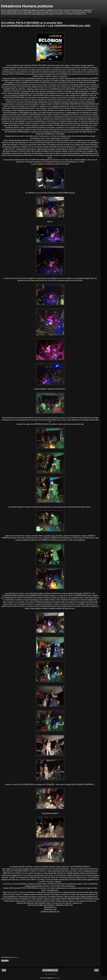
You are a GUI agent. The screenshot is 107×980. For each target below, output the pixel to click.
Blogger (57, 978)
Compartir (5, 961)
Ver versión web (50, 974)
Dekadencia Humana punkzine (27, 6)
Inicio (50, 970)
